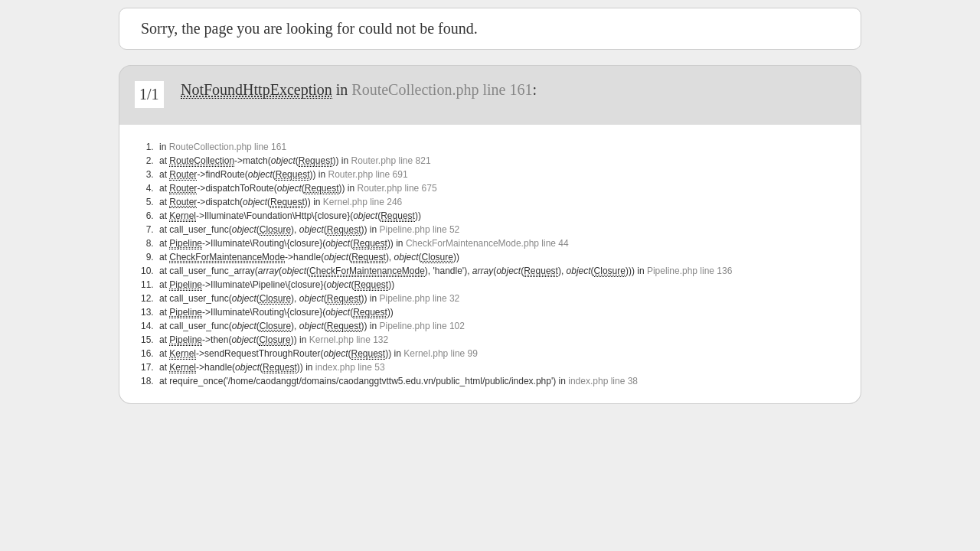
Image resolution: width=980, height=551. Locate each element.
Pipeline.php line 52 (420, 230)
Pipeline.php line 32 (420, 298)
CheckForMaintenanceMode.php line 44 (487, 243)
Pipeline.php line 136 (689, 271)
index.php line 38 (603, 381)
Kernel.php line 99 (441, 354)
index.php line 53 (350, 367)
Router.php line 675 (397, 188)
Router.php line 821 (390, 161)
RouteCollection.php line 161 (442, 90)
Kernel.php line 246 (363, 202)
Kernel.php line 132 (349, 340)
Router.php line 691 (367, 174)
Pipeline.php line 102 (422, 326)
